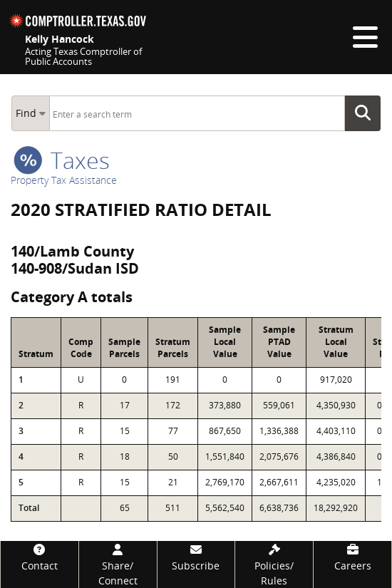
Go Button (367, 113)
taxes (62, 160)
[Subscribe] (196, 557)
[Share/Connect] (118, 564)
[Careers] (352, 557)
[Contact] (40, 557)
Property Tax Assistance (64, 180)
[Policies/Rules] (274, 564)
